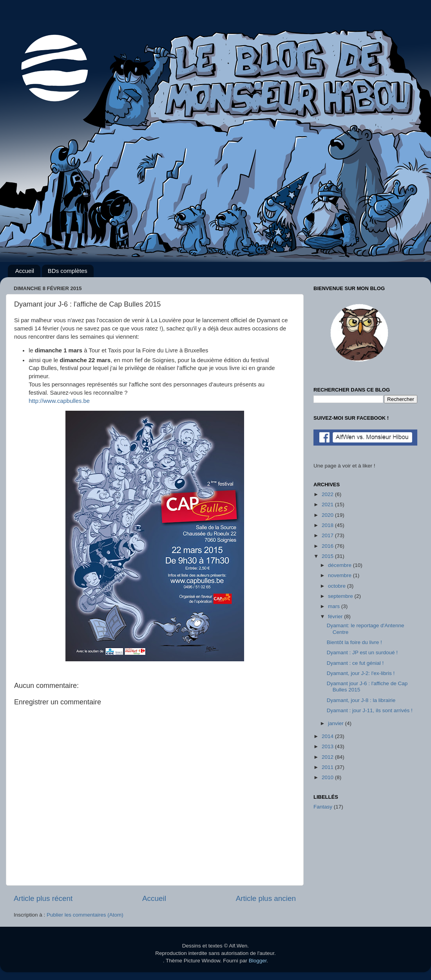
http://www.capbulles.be (59, 401)
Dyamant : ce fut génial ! (355, 663)
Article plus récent (43, 898)
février (336, 616)
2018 (328, 525)
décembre (340, 565)
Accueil (25, 271)
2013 (328, 746)
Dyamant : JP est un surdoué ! (362, 652)
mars (335, 606)
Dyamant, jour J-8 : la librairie (361, 700)
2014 (328, 736)
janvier (337, 723)
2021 (328, 504)
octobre (338, 586)
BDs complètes (68, 271)
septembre (341, 596)
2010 (328, 777)
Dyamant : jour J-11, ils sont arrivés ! (370, 710)
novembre (340, 575)
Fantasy (323, 807)
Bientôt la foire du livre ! (354, 642)
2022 (328, 494)
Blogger (258, 961)
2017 (328, 535)
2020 (328, 515)
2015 (328, 556)
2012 (328, 757)
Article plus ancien (266, 898)
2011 (328, 767)
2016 (328, 546)
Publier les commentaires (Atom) (85, 915)
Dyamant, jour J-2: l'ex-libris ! (361, 673)
